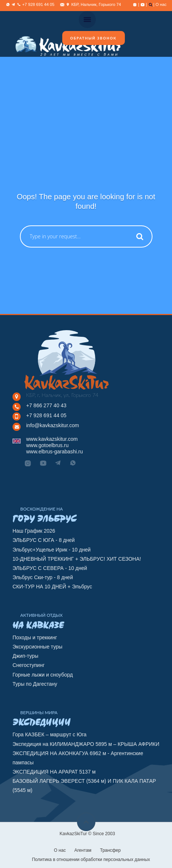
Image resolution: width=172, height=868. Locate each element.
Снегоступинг (29, 665)
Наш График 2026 (34, 531)
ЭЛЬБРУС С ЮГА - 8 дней (44, 540)
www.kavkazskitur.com (52, 439)
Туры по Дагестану (35, 684)
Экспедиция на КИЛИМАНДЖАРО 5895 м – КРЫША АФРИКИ (86, 744)
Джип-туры (25, 656)
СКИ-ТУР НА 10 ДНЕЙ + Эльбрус (52, 587)
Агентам (83, 850)
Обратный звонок (94, 38)
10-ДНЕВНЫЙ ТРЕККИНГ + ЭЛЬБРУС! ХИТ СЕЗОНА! (77, 559)
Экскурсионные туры (37, 647)
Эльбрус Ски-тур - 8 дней (43, 577)
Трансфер (110, 850)
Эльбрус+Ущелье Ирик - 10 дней (52, 550)
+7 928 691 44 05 (46, 415)
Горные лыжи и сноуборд (43, 675)
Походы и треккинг (35, 637)
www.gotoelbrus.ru (47, 445)
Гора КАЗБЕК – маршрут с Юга (50, 734)
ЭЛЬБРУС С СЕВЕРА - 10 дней (50, 568)
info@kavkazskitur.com (52, 425)
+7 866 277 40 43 (46, 405)
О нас (161, 4)
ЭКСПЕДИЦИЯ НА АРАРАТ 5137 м (54, 772)
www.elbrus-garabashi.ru (55, 452)
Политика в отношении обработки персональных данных (91, 860)
